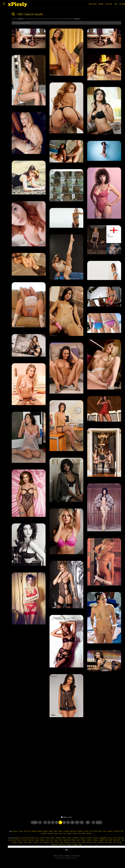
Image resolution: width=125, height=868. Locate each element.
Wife (84, 833)
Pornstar (50, 833)
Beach (53, 838)
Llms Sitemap (75, 856)
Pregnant (46, 842)
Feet (14, 840)
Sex (64, 833)
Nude (107, 840)
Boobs (61, 831)
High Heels (67, 840)
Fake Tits (121, 838)
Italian (74, 840)
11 (77, 822)
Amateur (15, 831)
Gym (48, 840)
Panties (21, 842)
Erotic (100, 831)
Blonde (40, 831)
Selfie (83, 842)
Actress (25, 840)
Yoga (80, 844)
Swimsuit (54, 844)
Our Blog (118, 4)
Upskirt (69, 844)
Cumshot (96, 838)
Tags (112, 4)
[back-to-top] (66, 850)
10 (72, 822)
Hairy (56, 840)
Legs (62, 842)
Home (55, 856)
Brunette (73, 831)
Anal (25, 831)
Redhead (117, 831)
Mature (110, 831)
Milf (122, 831)
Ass (29, 831)
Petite (30, 842)
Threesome (62, 844)
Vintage (75, 844)
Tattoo (110, 842)
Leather (89, 840)
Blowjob (34, 831)
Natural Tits (117, 840)
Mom (123, 840)
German (31, 840)
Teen (61, 833)
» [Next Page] (93, 822)
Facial (10, 840)
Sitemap (67, 856)
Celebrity (67, 831)
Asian (21, 831)
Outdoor (14, 842)
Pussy (56, 833)
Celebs (47, 838)
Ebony (115, 838)
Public (75, 833)
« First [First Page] (34, 822)
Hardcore (80, 831)
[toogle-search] (4, 4)
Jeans (79, 840)
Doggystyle (103, 838)
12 (82, 822)
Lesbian (44, 833)
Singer (37, 840)
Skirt (95, 842)
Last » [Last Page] (99, 822)
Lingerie (101, 840)
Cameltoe (75, 838)
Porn (26, 842)
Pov (41, 842)
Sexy (79, 833)
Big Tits (46, 831)
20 (88, 822)
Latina (86, 831)
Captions (89, 833)
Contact (61, 856)
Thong (119, 842)
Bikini (56, 831)
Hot (91, 831)
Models (97, 4)
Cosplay (82, 838)
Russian (74, 842)
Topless (69, 833)
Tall (106, 842)
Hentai (95, 831)
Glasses (43, 840)
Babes (51, 831)
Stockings (100, 842)
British (64, 838)
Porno (105, 831)
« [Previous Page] (40, 822)
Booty (69, 838)
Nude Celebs (89, 4)
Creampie (89, 838)
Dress (110, 838)
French (19, 840)
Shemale (89, 842)
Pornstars (105, 4)
